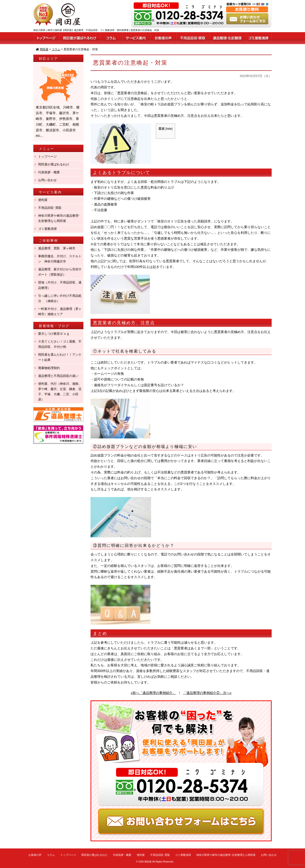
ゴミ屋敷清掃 (47, 229)
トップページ (47, 157)
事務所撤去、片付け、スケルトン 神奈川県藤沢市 (60, 259)
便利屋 (43, 200)
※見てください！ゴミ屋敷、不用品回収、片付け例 (60, 344)
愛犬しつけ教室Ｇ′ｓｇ (55, 334)
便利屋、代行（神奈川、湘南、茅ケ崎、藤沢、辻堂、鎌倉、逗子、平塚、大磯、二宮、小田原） (60, 392)
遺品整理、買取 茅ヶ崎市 (57, 248)
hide (169, 129)
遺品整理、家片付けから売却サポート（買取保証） (60, 272)
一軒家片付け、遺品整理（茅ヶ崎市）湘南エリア (60, 311)
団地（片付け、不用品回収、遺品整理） (60, 285)
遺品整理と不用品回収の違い (58, 376)
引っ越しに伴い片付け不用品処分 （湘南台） (60, 298)
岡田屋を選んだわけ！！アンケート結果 (60, 357)
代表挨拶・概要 (49, 172)
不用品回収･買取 (50, 208)
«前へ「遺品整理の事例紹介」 (153, 693)
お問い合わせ (47, 180)
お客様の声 (35, 855)
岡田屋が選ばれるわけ (54, 164)
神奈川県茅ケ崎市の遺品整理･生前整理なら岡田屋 (59, 218)
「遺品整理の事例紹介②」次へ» (207, 693)
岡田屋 (148, 862)
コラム (51, 855)
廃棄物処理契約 (51, 368)
